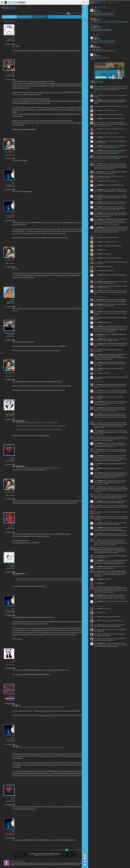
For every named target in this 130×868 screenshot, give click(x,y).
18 (74, 13)
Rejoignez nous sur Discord (90, 858)
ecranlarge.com (112, 343)
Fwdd (100, 47)
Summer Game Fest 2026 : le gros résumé (105, 30)
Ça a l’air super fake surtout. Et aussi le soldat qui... (106, 32)
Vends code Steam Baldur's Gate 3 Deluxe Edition (107, 42)
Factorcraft (40, 17)
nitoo (13, 183)
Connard (100, 38)
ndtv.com (110, 394)
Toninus (12, 525)
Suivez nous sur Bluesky (90, 864)
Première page (51, 13)
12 (58, 13)
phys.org (113, 390)
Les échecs (97, 60)
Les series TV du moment (101, 51)
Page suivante (82, 13)
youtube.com (102, 162)
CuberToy (12, 565)
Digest (119, 2)
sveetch (100, 10)
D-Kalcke (12, 458)
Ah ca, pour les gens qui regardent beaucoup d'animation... (108, 52)
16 (69, 13)
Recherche (81, 2)
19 (76, 13)
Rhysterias (101, 27)
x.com (112, 443)
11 (56, 13)
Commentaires (104, 7)
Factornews (10, 17)
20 (79, 13)
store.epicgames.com (120, 302)
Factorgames (25, 17)
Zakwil (100, 18)
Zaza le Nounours (10, 152)
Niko (13, 661)
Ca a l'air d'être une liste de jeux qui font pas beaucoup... (107, 15)
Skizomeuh (11, 697)
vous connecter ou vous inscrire (47, 855)
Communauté (90, 425)
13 (61, 13)
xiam (13, 413)
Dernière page (84, 13)
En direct (103, 2)
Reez (13, 73)
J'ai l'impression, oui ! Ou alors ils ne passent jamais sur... (108, 43)
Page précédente (53, 13)
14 (63, 13)
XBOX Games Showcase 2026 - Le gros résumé (107, 13)
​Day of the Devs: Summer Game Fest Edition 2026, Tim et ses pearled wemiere (110, 22)
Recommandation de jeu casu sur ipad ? (105, 59)
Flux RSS (90, 855)
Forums (100, 36)
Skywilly (12, 300)
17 (71, 13)
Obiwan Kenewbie (10, 333)
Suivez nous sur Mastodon (90, 861)
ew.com (109, 268)
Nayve (100, 55)
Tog (13, 37)
